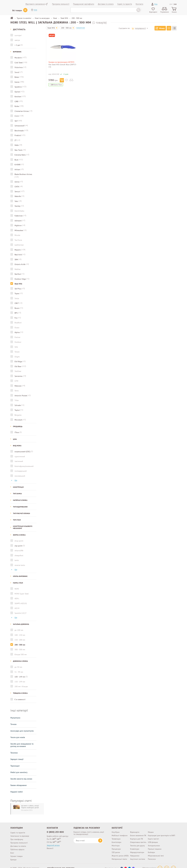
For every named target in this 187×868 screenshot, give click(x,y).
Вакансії (50, 844)
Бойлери (151, 848)
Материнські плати (119, 854)
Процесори (116, 844)
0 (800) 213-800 (55, 827)
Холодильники (154, 841)
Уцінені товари (16, 852)
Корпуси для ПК (137, 834)
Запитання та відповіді (20, 831)
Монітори (116, 841)
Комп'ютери (116, 838)
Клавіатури (135, 844)
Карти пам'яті (153, 834)
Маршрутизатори (137, 848)
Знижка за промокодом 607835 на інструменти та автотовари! (61, 63)
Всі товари (17, 10)
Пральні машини (155, 844)
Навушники (135, 851)
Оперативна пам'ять (138, 838)
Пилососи (152, 854)
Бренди (13, 855)
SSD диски (116, 848)
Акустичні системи (138, 854)
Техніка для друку (137, 841)
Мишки (151, 827)
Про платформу (17, 835)
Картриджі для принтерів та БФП (161, 831)
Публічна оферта (17, 845)
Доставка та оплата (18, 841)
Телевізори (116, 834)
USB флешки (153, 838)
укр (175, 4)
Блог (12, 848)
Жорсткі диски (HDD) (120, 851)
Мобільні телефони (120, 831)
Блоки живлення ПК (138, 831)
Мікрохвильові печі (156, 851)
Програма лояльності (19, 838)
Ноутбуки (116, 827)
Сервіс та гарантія (18, 828)
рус (171, 4)
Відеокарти (135, 827)
